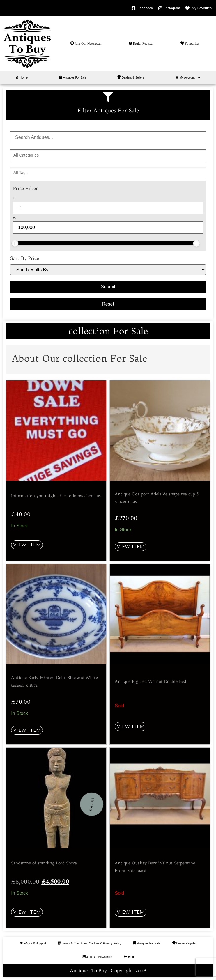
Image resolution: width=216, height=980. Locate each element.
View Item (27, 545)
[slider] (15, 243)
